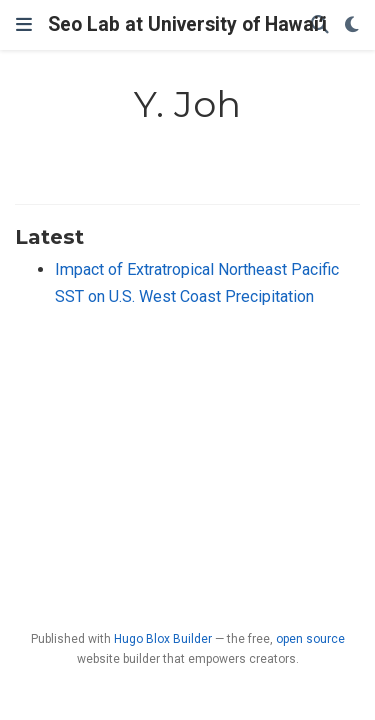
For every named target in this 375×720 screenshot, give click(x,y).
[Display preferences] (352, 25)
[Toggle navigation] (24, 25)
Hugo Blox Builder (163, 639)
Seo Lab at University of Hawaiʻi (187, 24)
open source (310, 639)
